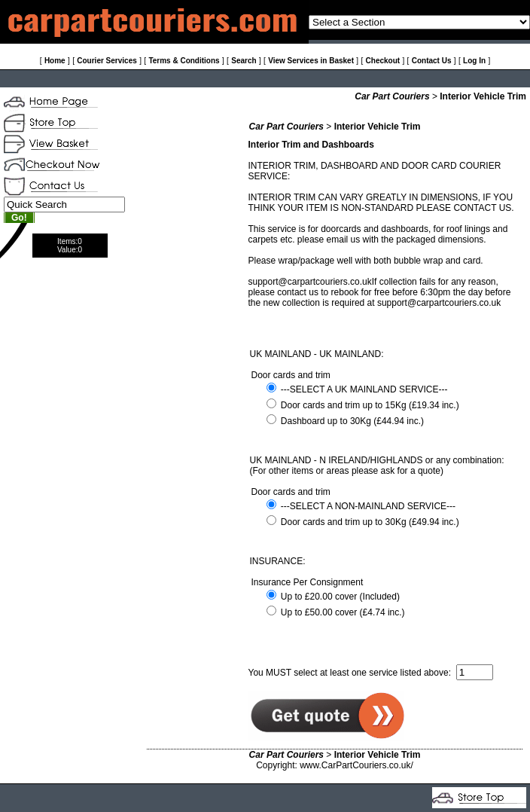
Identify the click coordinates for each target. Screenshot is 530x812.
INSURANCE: (278, 561)
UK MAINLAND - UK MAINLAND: (317, 354)
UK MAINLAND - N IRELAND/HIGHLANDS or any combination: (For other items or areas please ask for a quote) (377, 466)
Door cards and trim (291, 375)
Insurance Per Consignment (308, 582)
